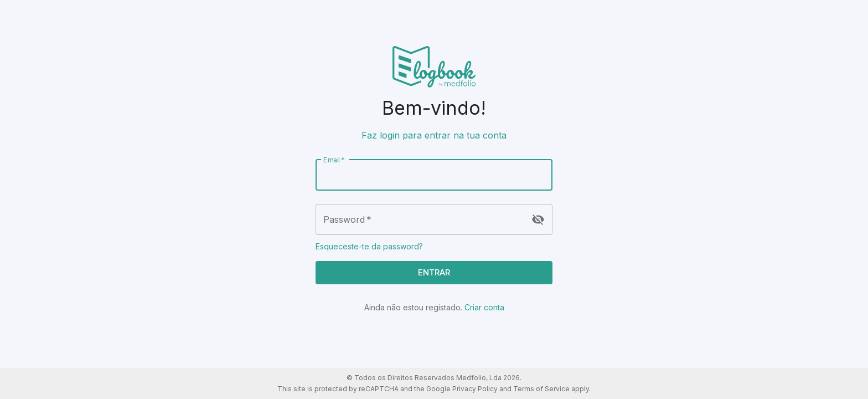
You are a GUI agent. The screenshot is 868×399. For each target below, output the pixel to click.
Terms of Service (541, 389)
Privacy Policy (475, 389)
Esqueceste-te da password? (369, 246)
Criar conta (484, 307)
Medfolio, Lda (479, 378)
